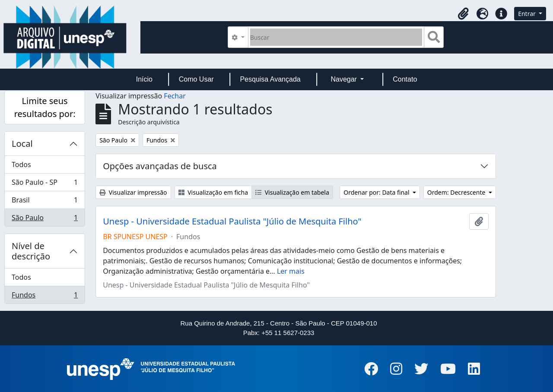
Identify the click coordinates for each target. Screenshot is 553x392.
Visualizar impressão (133, 192)
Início (144, 79)
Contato (405, 79)
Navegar (345, 79)
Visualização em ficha (213, 192)
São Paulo (44, 219)
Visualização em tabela (292, 192)
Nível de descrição (31, 251)
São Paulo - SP (44, 184)
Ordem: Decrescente (457, 192)
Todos (21, 164)
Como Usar (196, 79)
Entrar (528, 14)
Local (22, 144)
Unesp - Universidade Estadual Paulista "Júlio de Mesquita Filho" (232, 221)
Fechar (175, 96)
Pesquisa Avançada (270, 79)
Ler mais (291, 271)
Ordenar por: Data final (377, 192)
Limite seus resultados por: (45, 107)
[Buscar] (336, 37)
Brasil (44, 202)
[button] (463, 14)
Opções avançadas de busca (160, 166)
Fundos (44, 297)
